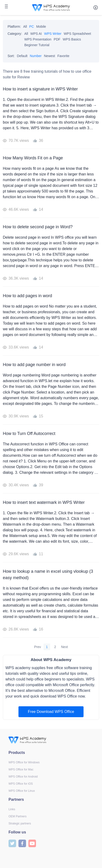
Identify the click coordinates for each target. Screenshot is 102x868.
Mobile (41, 27)
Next (64, 647)
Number (36, 56)
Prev (38, 647)
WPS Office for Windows (24, 762)
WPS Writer (53, 34)
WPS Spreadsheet (77, 34)
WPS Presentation (38, 39)
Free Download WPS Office (51, 712)
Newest (50, 56)
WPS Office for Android (23, 777)
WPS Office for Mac (21, 770)
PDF (57, 39)
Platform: (14, 27)
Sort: (11, 56)
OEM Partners (18, 816)
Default (22, 56)
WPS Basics (72, 39)
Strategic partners (20, 823)
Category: (15, 34)
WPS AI (36, 34)
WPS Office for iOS (21, 784)
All (25, 27)
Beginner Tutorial (37, 45)
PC (32, 27)
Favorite (63, 56)
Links (12, 809)
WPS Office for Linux (22, 791)
